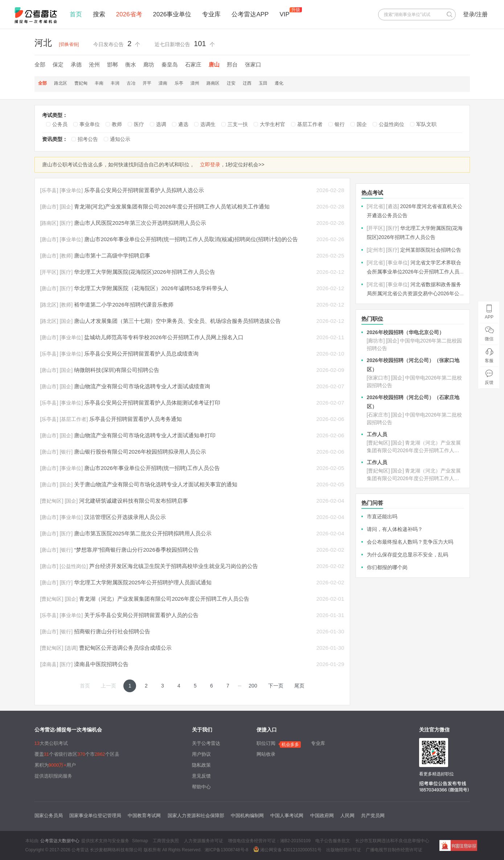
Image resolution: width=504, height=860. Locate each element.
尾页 (299, 686)
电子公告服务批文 (333, 841)
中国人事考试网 (287, 816)
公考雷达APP (250, 14)
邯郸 (112, 64)
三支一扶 (238, 124)
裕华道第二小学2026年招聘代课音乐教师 (124, 305)
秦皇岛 (170, 64)
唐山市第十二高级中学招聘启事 (112, 255)
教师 (117, 124)
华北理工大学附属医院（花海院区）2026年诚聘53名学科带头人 (151, 288)
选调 (161, 124)
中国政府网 (322, 816)
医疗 (139, 124)
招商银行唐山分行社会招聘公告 (112, 631)
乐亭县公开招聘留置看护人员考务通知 (136, 419)
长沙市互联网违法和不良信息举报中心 (392, 841)
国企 (362, 124)
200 (253, 686)
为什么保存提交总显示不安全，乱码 (407, 555)
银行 (340, 124)
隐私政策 (201, 765)
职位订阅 (266, 743)
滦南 (163, 83)
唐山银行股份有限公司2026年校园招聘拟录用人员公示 (140, 452)
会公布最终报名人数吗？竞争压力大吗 (410, 542)
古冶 (131, 83)
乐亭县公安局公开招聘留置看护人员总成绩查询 (141, 354)
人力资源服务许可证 (204, 841)
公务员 (60, 124)
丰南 (99, 83)
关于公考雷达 (206, 743)
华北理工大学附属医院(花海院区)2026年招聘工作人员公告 (144, 272)
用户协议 (201, 754)
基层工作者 (310, 124)
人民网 (347, 816)
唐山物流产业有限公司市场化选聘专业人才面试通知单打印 (145, 435)
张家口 (253, 64)
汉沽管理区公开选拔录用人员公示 (125, 517)
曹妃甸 (81, 83)
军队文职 (426, 124)
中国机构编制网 (247, 816)
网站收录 (266, 754)
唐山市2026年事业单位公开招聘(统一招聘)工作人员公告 (152, 468)
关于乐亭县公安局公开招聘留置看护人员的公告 (141, 615)
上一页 (108, 686)
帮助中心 (201, 787)
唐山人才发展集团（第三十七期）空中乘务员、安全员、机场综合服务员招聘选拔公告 (177, 321)
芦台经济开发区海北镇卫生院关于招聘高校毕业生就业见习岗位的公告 (174, 566)
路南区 (213, 83)
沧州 (94, 64)
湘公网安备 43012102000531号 (287, 849)
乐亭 (179, 83)
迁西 (247, 83)
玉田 (263, 83)
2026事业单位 (172, 14)
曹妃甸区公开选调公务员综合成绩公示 (125, 648)
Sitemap (140, 841)
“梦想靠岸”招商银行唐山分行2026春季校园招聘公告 (136, 550)
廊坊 (149, 64)
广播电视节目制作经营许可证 (394, 850)
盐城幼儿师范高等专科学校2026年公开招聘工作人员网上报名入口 (164, 337)
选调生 (208, 124)
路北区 (61, 83)
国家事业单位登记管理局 (95, 816)
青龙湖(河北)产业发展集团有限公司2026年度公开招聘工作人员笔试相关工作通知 (172, 206)
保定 (58, 64)
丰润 (115, 83)
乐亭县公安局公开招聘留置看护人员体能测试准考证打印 (152, 403)
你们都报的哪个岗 (387, 567)
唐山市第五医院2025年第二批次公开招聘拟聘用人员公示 (143, 533)
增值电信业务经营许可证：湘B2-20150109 (269, 841)
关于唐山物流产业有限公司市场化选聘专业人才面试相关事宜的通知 (156, 484)
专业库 (211, 14)
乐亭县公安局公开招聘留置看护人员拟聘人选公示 (144, 190)
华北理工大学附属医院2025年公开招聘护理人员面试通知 (143, 582)
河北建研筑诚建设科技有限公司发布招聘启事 (134, 501)
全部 (40, 64)
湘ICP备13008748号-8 (226, 850)
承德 (76, 64)
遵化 (279, 83)
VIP (284, 14)
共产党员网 (373, 816)
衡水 (131, 64)
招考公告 (88, 139)
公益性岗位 (392, 124)
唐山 (214, 64)
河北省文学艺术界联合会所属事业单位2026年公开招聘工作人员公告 (414, 272)
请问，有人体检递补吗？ (395, 529)
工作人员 (377, 434)
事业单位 (90, 124)
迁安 (231, 83)
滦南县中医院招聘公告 (101, 664)
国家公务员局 (49, 816)
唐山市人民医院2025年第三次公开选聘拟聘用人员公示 (140, 223)
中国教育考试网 (144, 816)
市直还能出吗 (382, 516)
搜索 (99, 14)
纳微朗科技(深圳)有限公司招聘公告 (117, 370)
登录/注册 (475, 14)
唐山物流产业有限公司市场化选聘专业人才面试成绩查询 (142, 386)
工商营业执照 (166, 841)
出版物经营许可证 (344, 850)
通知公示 (120, 139)
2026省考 (129, 14)
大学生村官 (273, 124)
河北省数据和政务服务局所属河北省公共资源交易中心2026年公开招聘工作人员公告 (414, 293)
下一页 (276, 686)
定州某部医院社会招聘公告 (431, 250)
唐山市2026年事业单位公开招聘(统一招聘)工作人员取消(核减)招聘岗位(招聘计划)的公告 (191, 239)
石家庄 (193, 64)
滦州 (195, 83)
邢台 (232, 64)
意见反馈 (201, 776)
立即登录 (210, 165)
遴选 (183, 124)
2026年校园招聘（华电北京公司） (405, 332)
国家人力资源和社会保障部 (196, 816)
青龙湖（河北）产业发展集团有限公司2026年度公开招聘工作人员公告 (164, 599)
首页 (76, 14)
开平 (147, 83)
